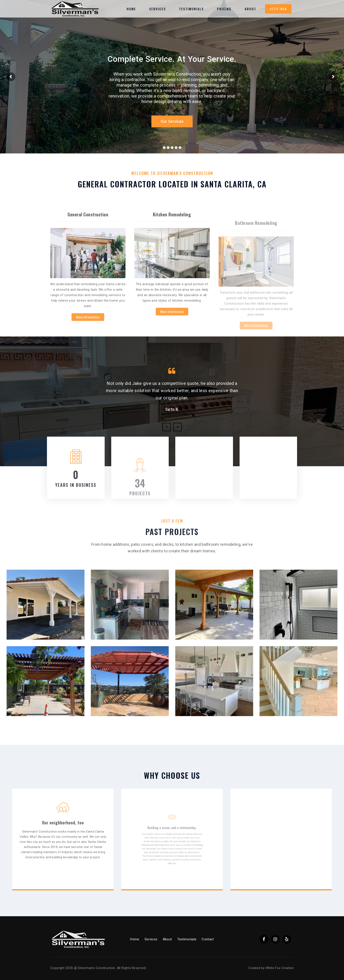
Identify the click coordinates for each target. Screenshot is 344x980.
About (167, 939)
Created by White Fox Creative (271, 968)
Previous (167, 427)
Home (135, 939)
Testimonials (187, 939)
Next (177, 427)
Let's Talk (278, 9)
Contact (208, 939)
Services (151, 939)
